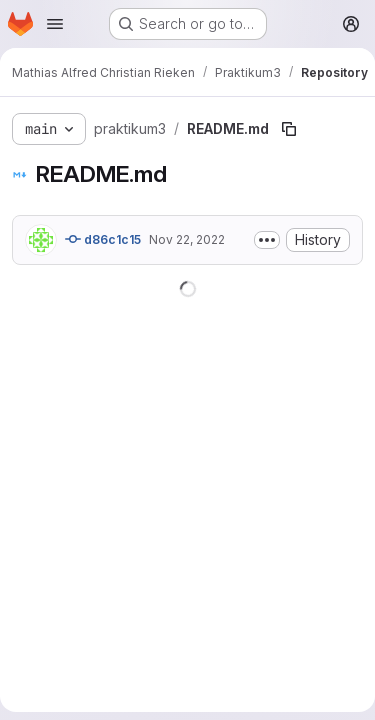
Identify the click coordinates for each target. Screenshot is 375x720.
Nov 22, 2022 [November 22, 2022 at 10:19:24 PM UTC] (187, 239)
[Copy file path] (289, 129)
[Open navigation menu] (55, 24)
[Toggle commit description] (267, 240)
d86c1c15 (103, 239)
